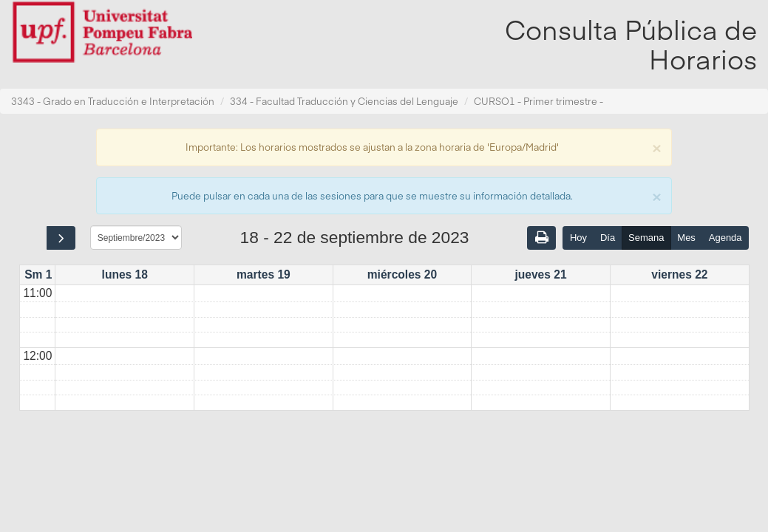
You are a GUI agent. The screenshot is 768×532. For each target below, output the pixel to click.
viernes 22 (679, 274)
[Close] (656, 147)
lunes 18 (125, 274)
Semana (646, 238)
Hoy (578, 238)
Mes (686, 238)
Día (608, 238)
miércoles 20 (402, 274)
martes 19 (264, 274)
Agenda (725, 238)
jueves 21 (540, 274)
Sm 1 (38, 274)
